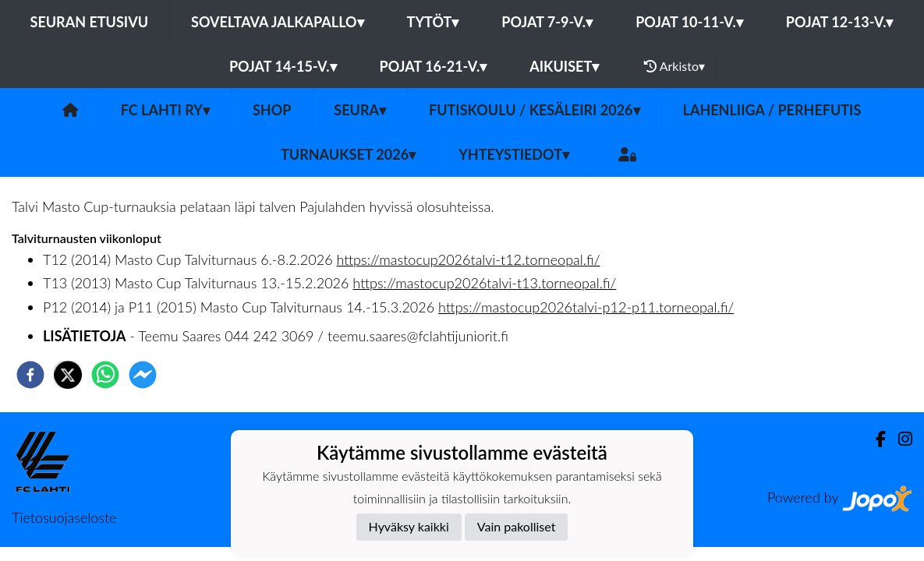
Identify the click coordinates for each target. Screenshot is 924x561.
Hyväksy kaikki (409, 526)
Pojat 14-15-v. (283, 66)
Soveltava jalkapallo (278, 22)
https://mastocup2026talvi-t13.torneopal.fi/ (484, 283)
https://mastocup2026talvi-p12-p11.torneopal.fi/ (586, 307)
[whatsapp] (105, 375)
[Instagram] (899, 439)
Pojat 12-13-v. (840, 22)
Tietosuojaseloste (64, 517)
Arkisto (674, 66)
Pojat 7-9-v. (547, 22)
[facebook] (30, 375)
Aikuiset (564, 66)
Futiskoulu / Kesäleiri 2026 (535, 110)
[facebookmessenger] (143, 375)
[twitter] (68, 375)
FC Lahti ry (165, 110)
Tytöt (433, 22)
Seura (360, 110)
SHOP (272, 110)
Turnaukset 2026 (348, 154)
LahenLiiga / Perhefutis (772, 110)
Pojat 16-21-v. (434, 66)
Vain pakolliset (517, 526)
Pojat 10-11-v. (689, 22)
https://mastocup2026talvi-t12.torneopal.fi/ (468, 259)
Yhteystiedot (514, 154)
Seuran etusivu (90, 22)
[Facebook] (874, 439)
